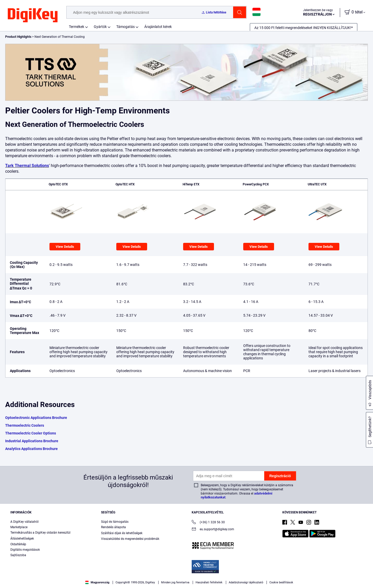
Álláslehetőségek (22, 539)
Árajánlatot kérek (158, 27)
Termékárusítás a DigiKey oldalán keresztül (40, 533)
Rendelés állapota (113, 527)
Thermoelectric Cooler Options (31, 433)
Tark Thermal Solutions (27, 166)
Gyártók (100, 27)
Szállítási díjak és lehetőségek (122, 533)
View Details (65, 247)
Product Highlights (18, 37)
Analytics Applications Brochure (31, 449)
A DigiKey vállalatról (24, 522)
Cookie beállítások (281, 582)
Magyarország (97, 582)
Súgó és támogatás (115, 522)
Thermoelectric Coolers (25, 425)
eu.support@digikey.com (213, 530)
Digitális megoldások (25, 550)
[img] (33, 16)
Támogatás (125, 27)
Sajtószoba (18, 555)
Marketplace (19, 527)
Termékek (77, 27)
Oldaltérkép (18, 544)
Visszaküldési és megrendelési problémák (130, 539)
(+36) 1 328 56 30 (208, 523)
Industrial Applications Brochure (32, 441)
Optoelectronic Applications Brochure (36, 418)
